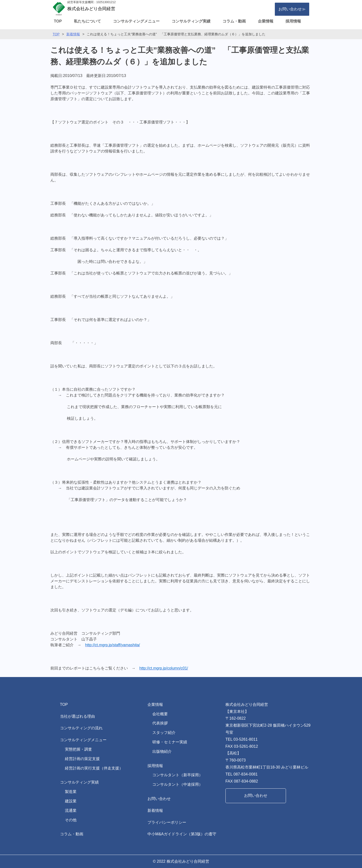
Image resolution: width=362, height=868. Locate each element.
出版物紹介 (162, 751)
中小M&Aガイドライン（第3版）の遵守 (182, 834)
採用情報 (293, 21)
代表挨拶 (160, 723)
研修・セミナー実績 (170, 742)
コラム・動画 (234, 21)
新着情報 (73, 34)
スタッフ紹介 (164, 733)
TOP (58, 21)
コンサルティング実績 (191, 21)
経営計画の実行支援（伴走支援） (94, 768)
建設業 (71, 801)
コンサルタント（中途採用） (177, 784)
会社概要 (160, 714)
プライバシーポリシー (167, 822)
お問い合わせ (159, 799)
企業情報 (266, 21)
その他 (71, 820)
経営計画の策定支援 (82, 759)
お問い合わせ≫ (292, 9)
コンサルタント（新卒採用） (177, 775)
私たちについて (87, 21)
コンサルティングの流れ (81, 728)
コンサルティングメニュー (136, 21)
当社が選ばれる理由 (77, 716)
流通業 (71, 811)
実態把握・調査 (78, 749)
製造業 (71, 792)
